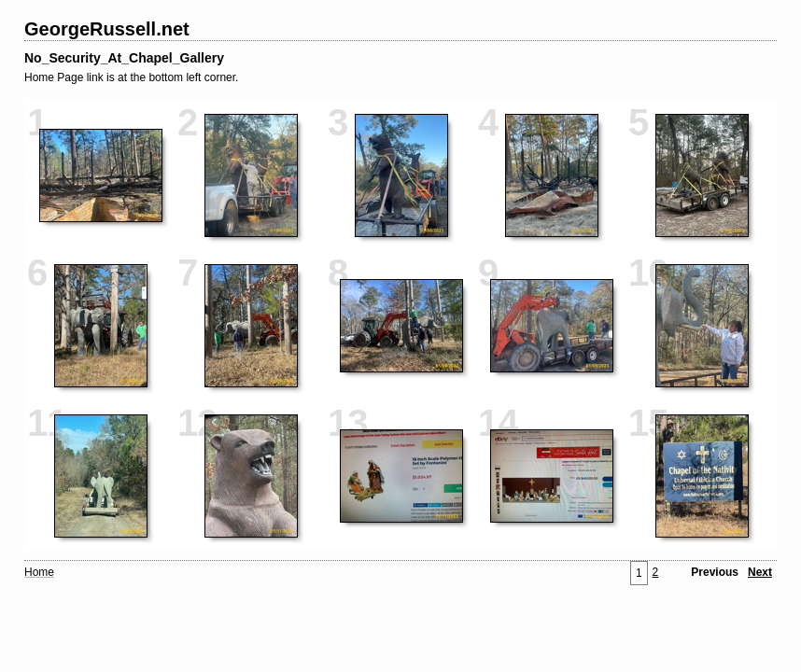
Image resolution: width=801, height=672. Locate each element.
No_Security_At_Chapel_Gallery (124, 58)
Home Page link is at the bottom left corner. (131, 77)
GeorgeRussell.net (107, 29)
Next (760, 572)
